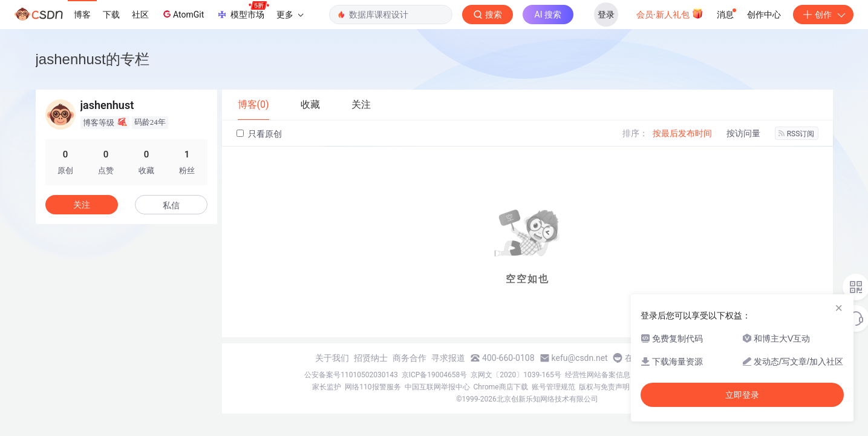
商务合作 (410, 358)
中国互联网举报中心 (437, 387)
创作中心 (764, 15)
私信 (171, 205)
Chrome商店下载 (501, 387)
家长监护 (327, 387)
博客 (82, 15)
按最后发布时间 (682, 133)
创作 (823, 15)
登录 (606, 15)
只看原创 (259, 134)
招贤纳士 (371, 358)
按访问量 (743, 133)
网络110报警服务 (373, 387)
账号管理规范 (553, 387)
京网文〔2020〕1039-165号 (516, 375)
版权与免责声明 (604, 387)
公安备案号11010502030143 (351, 375)
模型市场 (243, 11)
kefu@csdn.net (580, 358)
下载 (111, 15)
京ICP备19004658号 (435, 375)
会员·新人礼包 (670, 13)
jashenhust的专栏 (93, 59)
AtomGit (182, 14)
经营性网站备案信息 (598, 375)
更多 (290, 15)
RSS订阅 (797, 134)
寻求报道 (448, 358)
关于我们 (332, 358)
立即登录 (742, 395)
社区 (140, 15)
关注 (82, 205)
